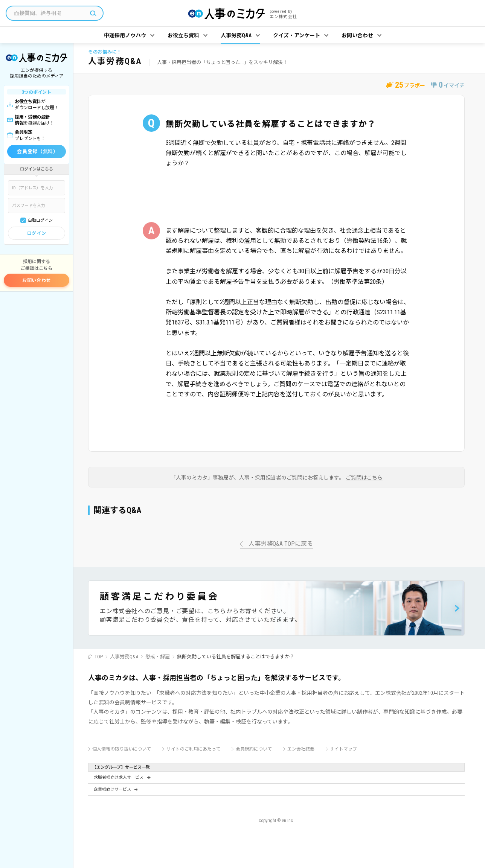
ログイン (37, 233)
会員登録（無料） (37, 152)
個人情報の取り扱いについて (122, 749)
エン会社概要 (301, 749)
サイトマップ (343, 749)
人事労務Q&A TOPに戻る (281, 544)
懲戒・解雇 (158, 657)
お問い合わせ (37, 280)
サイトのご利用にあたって (193, 749)
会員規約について (254, 749)
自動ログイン (40, 220)
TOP (99, 657)
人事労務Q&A (124, 657)
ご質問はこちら (364, 478)
